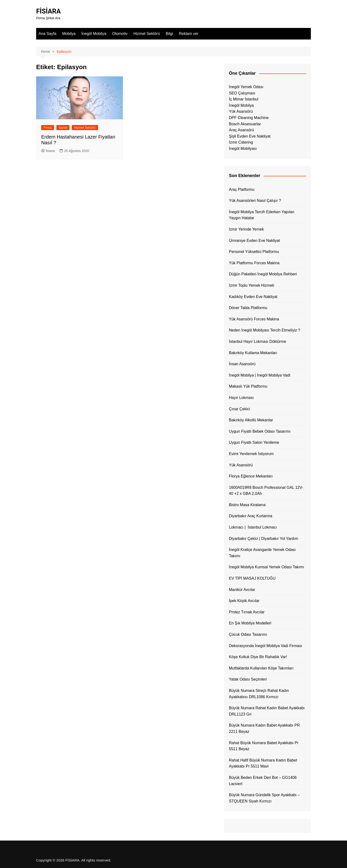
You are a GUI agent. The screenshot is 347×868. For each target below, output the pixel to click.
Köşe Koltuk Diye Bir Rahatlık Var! (258, 657)
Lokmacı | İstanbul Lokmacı (253, 527)
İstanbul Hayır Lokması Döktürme (257, 341)
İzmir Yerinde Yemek (246, 229)
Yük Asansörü (241, 111)
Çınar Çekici (239, 409)
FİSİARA (49, 11)
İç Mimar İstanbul (244, 99)
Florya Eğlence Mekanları (251, 476)
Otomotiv (120, 34)
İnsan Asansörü (242, 364)
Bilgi (169, 34)
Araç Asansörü (241, 130)
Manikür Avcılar (242, 589)
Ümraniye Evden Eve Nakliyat (254, 240)
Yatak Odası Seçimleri (248, 679)
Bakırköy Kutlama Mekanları (253, 353)
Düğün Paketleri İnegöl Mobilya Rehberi (263, 274)
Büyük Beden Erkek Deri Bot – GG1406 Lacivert (263, 781)
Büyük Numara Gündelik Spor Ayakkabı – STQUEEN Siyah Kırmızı (264, 798)
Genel (63, 127)
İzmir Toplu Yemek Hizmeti (251, 285)
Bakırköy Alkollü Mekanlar (251, 420)
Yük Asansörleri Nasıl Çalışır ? (255, 201)
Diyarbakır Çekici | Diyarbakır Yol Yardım (264, 538)
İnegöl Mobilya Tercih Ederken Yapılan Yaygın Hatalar (262, 215)
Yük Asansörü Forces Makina (254, 319)
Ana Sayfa (47, 34)
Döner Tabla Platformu (248, 308)
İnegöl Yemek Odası (246, 87)
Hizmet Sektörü (147, 34)
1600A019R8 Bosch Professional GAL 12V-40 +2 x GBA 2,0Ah (266, 491)
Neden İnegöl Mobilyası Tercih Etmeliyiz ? (265, 330)
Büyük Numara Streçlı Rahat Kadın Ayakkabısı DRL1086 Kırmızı (259, 694)
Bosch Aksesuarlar (245, 124)
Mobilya (69, 34)
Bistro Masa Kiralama (247, 505)
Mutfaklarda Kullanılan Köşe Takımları (261, 668)
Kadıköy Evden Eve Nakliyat (253, 296)
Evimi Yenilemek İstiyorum (251, 454)
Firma (48, 127)
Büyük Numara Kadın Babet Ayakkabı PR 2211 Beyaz (264, 728)
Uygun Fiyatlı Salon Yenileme (254, 442)
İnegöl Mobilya (94, 34)
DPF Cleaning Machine (249, 118)
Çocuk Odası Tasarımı (248, 634)
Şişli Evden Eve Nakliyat (250, 136)
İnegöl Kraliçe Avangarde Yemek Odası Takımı (262, 553)
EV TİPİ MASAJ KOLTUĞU (252, 578)
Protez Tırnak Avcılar (247, 612)
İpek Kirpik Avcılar (244, 601)
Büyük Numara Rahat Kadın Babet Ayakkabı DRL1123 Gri (267, 711)
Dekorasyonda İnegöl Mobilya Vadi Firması (266, 646)
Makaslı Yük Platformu (248, 386)
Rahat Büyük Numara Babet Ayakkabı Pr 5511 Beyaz (264, 746)
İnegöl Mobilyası (243, 149)
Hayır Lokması (241, 398)
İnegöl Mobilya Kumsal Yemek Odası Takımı (267, 567)
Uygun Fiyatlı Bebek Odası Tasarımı (260, 431)
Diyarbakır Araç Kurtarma (251, 516)
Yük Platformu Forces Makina (254, 263)
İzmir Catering (241, 142)
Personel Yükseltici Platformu (254, 252)
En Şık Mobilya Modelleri (250, 623)
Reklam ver (189, 34)
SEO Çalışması (242, 93)
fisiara (48, 151)
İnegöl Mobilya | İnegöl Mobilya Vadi (260, 375)
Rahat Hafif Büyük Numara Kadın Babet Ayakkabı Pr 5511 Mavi (263, 763)
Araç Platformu (242, 189)
